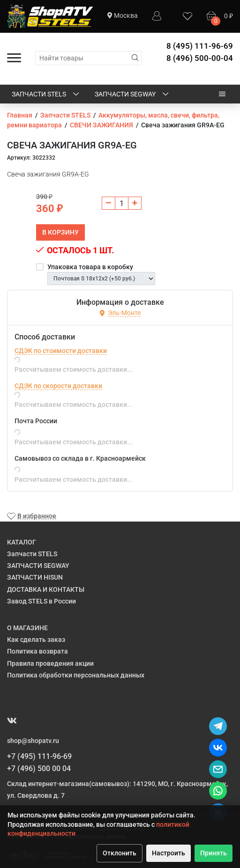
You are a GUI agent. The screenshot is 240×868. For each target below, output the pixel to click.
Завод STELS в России (41, 601)
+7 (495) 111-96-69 (39, 756)
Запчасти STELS (46, 95)
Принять (214, 853)
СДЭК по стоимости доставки (61, 351)
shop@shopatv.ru (33, 741)
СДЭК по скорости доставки (58, 386)
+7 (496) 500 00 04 (39, 769)
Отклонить (120, 853)
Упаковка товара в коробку (90, 267)
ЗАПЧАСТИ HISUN (35, 577)
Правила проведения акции (50, 663)
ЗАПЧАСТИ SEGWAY (132, 95)
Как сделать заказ (36, 640)
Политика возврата (37, 651)
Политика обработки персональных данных (76, 675)
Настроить (169, 853)
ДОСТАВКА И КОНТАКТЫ (46, 589)
